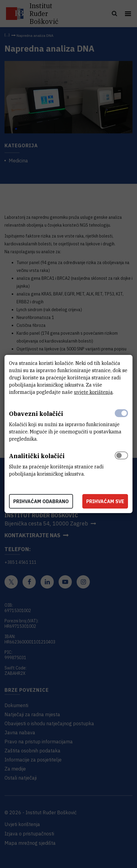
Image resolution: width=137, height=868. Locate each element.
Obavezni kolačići (36, 414)
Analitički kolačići (37, 456)
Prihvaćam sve (105, 501)
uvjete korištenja (93, 392)
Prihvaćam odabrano (41, 501)
